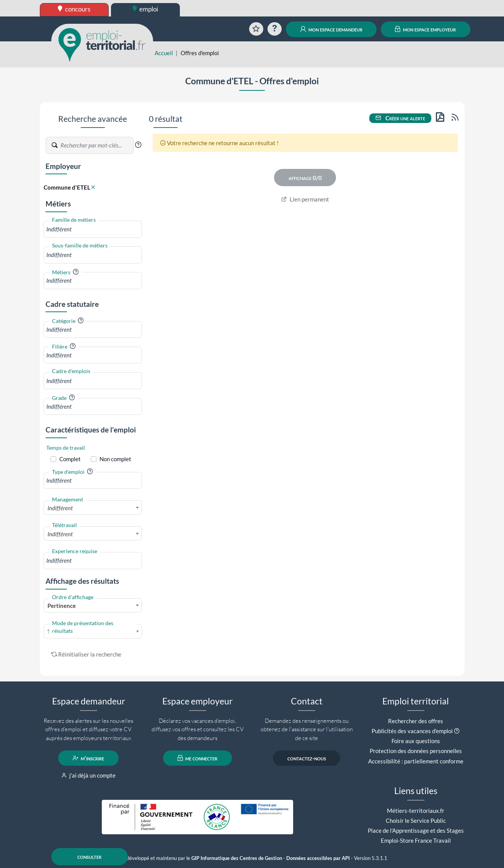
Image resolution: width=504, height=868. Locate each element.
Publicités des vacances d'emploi (412, 731)
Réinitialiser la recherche (86, 654)
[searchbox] (93, 229)
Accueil (164, 53)
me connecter (198, 758)
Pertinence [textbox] (62, 606)
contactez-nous (307, 758)
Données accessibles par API (318, 858)
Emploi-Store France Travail (416, 840)
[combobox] (93, 229)
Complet (70, 459)
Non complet (115, 459)
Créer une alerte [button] (400, 118)
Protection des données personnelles (416, 751)
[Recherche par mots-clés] (96, 146)
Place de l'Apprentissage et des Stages (416, 830)
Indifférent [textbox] (60, 508)
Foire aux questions (416, 741)
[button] (138, 145)
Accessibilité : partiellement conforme (416, 761)
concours (74, 9)
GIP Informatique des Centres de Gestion (237, 858)
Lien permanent (305, 199)
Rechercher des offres (416, 721)
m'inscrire (89, 758)
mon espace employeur (425, 29)
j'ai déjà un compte (89, 775)
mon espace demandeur (331, 29)
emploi (145, 9)
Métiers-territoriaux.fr (416, 811)
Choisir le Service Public (416, 821)
